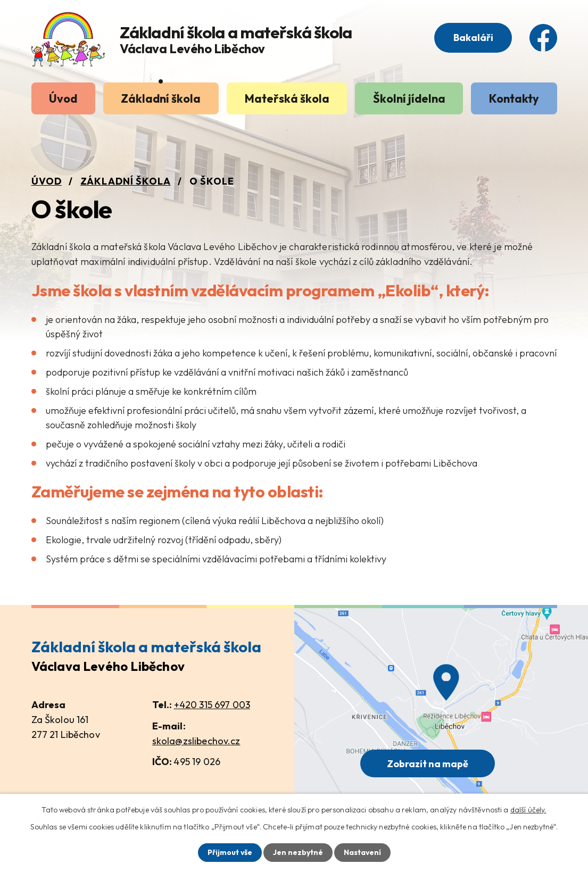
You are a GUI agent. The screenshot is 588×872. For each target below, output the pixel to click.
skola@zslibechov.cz (196, 741)
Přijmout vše (230, 852)
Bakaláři (473, 38)
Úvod (63, 98)
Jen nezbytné (298, 852)
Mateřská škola (287, 98)
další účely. (528, 810)
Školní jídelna (409, 98)
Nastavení (363, 852)
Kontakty (514, 98)
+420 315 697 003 (212, 705)
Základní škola (161, 98)
